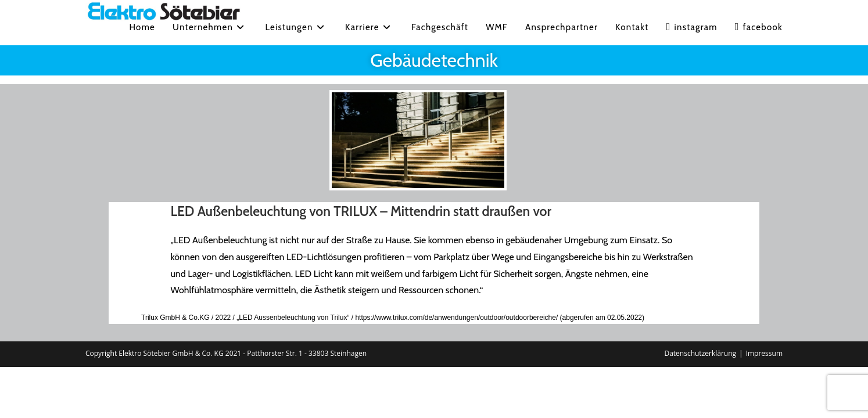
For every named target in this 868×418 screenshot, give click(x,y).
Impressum (764, 353)
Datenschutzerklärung (700, 353)
